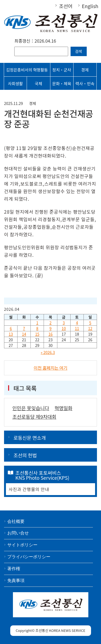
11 (77, 328)
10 (64, 328)
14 (24, 334)
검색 (79, 51)
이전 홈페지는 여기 (50, 368)
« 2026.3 (48, 352)
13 (11, 334)
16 (51, 334)
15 (37, 334)
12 (90, 328)
